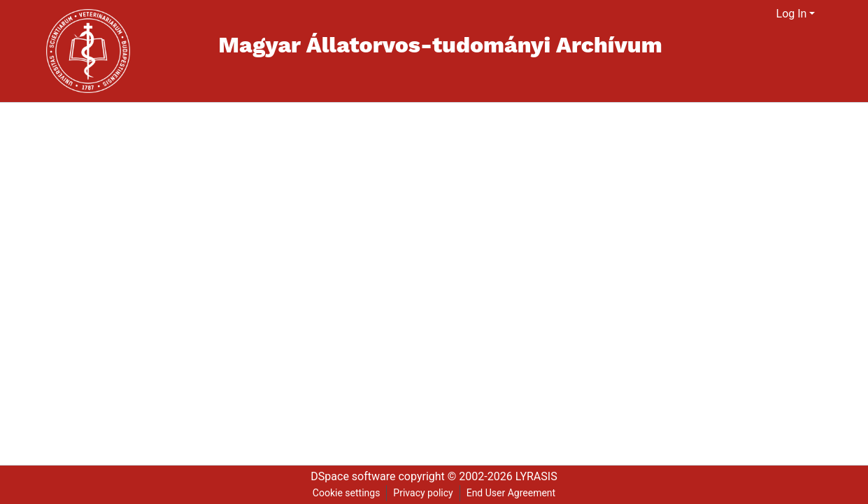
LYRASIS (536, 476)
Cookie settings (347, 493)
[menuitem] (766, 14)
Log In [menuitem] (792, 14)
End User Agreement (511, 493)
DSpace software (353, 476)
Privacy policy (423, 493)
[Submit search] (749, 14)
